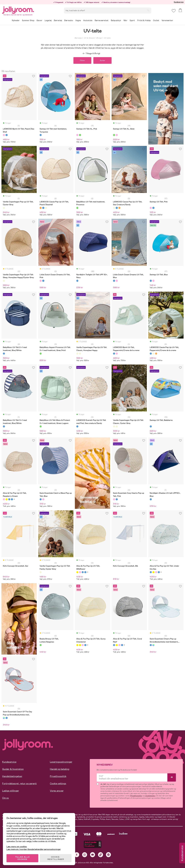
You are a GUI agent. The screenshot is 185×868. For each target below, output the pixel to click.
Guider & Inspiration (13, 772)
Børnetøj (78, 38)
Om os (5, 801)
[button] (174, 11)
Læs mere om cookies (17, 847)
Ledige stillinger (11, 794)
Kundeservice (179, 2)
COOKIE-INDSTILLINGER (56, 858)
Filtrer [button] (82, 64)
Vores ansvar (57, 794)
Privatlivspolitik (58, 779)
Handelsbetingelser (12, 779)
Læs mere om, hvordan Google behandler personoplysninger (34, 849)
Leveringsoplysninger (61, 765)
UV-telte (107, 38)
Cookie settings (58, 787)
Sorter (102, 64)
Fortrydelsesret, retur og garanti (19, 787)
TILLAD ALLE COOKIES (22, 858)
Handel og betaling (60, 772)
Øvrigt (99, 38)
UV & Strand (89, 38)
